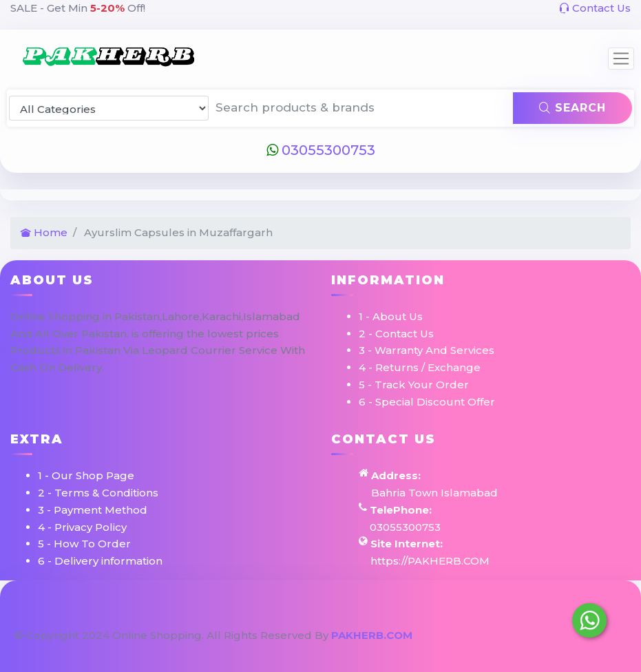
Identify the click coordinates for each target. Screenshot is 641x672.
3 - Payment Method (93, 510)
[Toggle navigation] (621, 59)
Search (572, 108)
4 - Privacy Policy (82, 527)
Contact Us (595, 8)
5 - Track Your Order (414, 385)
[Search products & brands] (361, 108)
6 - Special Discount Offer (427, 402)
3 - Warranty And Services (427, 350)
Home (44, 232)
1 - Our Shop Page (86, 475)
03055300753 (321, 150)
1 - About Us (391, 316)
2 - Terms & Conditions (98, 493)
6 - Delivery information (100, 561)
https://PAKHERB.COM (430, 561)
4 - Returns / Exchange (420, 367)
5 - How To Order (84, 544)
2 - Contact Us (396, 334)
